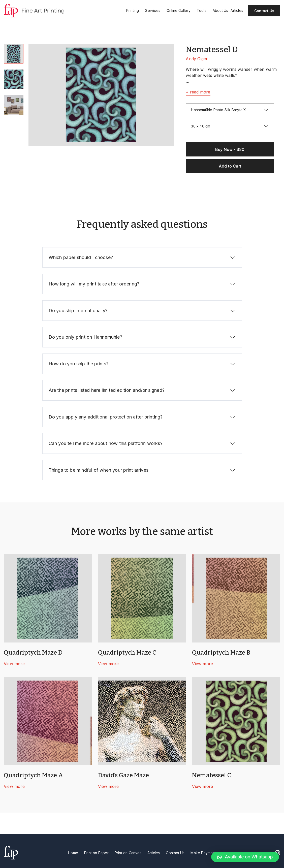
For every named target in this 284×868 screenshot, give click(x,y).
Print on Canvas (128, 853)
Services (155, 10)
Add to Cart (230, 166)
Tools (203, 10)
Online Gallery (180, 10)
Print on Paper (96, 853)
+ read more (198, 92)
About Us (220, 10)
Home (73, 853)
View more (14, 664)
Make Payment (203, 853)
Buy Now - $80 (230, 149)
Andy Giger (197, 59)
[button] (245, 857)
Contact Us (264, 11)
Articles (237, 10)
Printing (135, 10)
